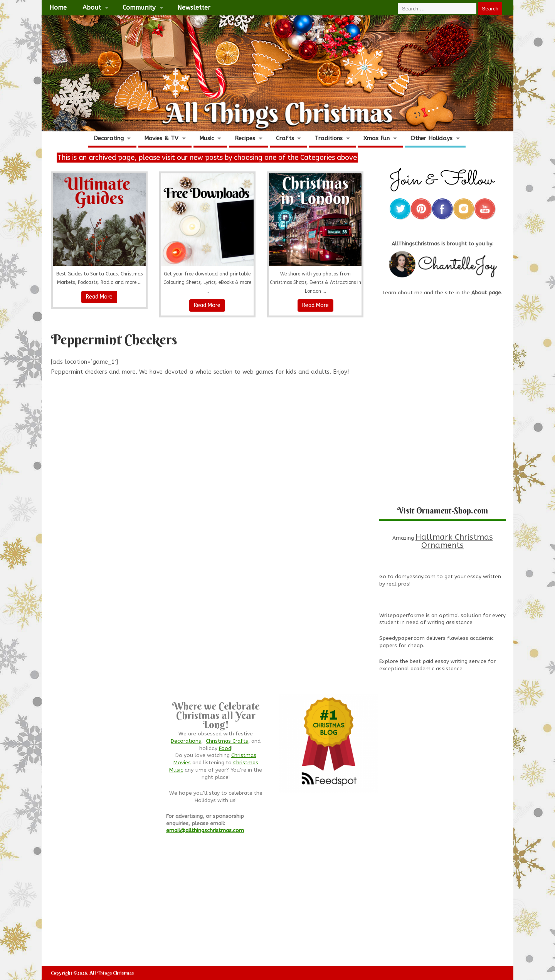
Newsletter (194, 8)
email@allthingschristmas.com (205, 831)
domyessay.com (415, 577)
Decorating (109, 138)
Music (207, 138)
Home (58, 8)
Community (139, 8)
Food (225, 748)
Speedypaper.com (402, 638)
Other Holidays (431, 138)
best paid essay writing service (448, 661)
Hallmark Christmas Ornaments (454, 541)
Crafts (285, 138)
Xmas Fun (377, 138)
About (92, 8)
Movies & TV (161, 138)
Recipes (245, 138)
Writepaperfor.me (402, 616)
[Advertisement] (207, 425)
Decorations (186, 741)
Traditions (329, 138)
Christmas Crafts (227, 741)
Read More (99, 297)
